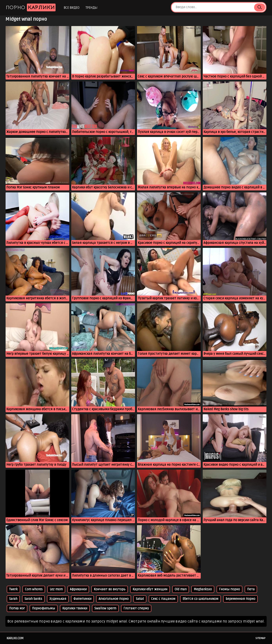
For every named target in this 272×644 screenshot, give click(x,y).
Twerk (13, 589)
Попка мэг (17, 608)
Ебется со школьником (201, 599)
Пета (251, 589)
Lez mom (56, 589)
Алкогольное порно (114, 599)
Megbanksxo (203, 589)
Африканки (78, 589)
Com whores (34, 589)
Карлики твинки (75, 608)
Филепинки (82, 599)
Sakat (140, 599)
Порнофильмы (44, 608)
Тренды (91, 8)
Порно (31, 7)
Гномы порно (229, 589)
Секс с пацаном (163, 599)
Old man (181, 589)
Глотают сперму (136, 608)
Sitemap (260, 638)
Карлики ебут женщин (150, 589)
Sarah (13, 599)
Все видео (72, 8)
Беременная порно (240, 599)
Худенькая (58, 599)
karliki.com (15, 638)
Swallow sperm (105, 608)
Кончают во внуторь (110, 589)
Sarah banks (33, 599)
